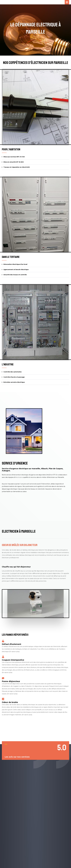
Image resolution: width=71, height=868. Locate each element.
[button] (35, 157)
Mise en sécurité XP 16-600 (14, 162)
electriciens (19, 477)
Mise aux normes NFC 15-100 (14, 157)
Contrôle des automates (13, 372)
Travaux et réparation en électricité (17, 167)
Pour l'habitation (11, 149)
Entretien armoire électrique (14, 382)
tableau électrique (25, 555)
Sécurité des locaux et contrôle (15, 275)
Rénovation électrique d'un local (15, 264)
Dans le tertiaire (11, 257)
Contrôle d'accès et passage (14, 377)
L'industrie (8, 364)
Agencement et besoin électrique (16, 269)
